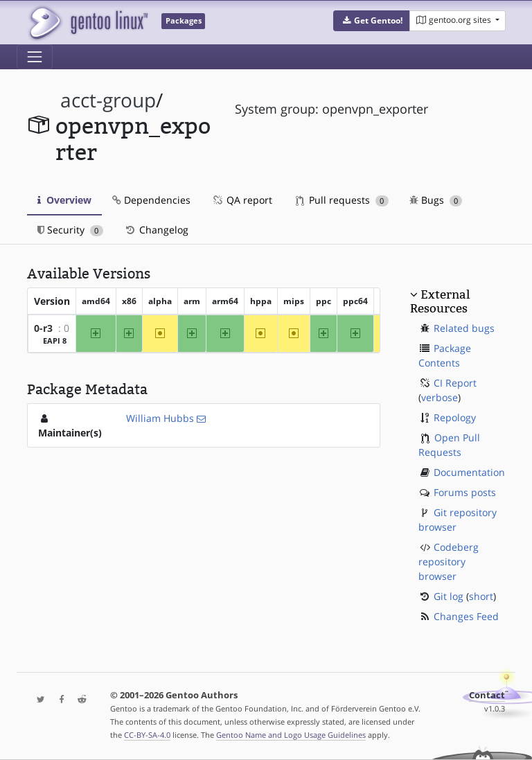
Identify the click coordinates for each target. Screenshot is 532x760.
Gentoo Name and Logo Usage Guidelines (291, 735)
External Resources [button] (440, 301)
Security (70, 230)
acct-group (108, 100)
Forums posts (465, 492)
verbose (440, 397)
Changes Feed (466, 616)
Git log (449, 596)
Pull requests (342, 200)
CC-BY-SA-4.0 (147, 735)
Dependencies (151, 200)
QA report (242, 200)
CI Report (455, 383)
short (481, 596)
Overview (64, 200)
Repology (455, 417)
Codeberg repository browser (449, 562)
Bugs (436, 200)
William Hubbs (160, 418)
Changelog (156, 230)
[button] (372, 21)
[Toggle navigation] (35, 57)
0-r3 (43, 328)
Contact (487, 695)
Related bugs (464, 328)
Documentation (469, 472)
